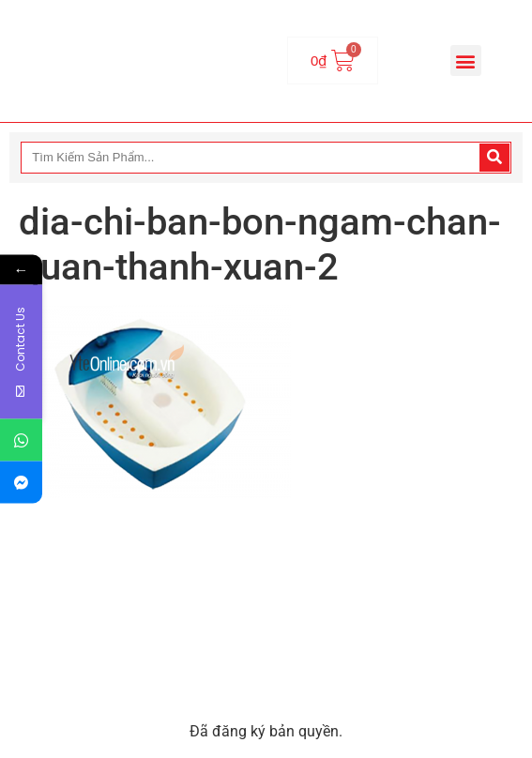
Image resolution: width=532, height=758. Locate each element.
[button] (466, 61)
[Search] (494, 158)
